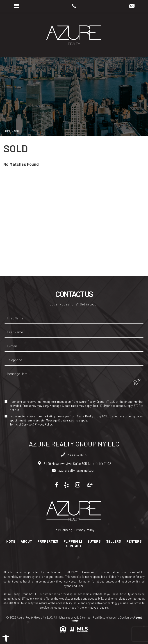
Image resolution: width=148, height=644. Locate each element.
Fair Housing (63, 530)
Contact (74, 546)
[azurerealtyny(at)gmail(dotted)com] (132, 6)
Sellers (114, 541)
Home (11, 541)
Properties (48, 541)
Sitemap (85, 617)
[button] (6, 638)
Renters (134, 541)
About (26, 541)
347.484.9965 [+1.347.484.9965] (74, 455)
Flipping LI (73, 541)
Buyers (94, 541)
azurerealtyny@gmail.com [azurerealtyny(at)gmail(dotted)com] (74, 470)
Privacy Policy (44, 424)
